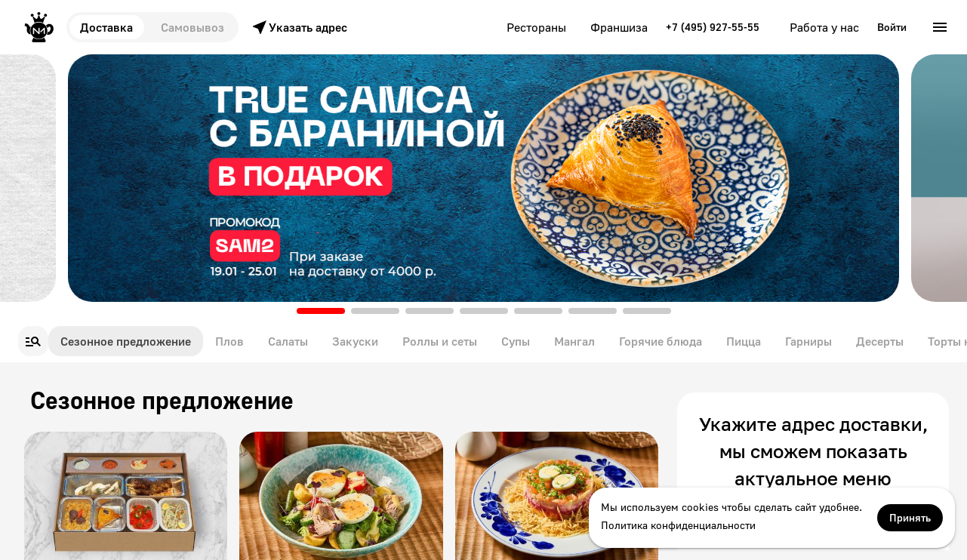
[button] (321, 311)
